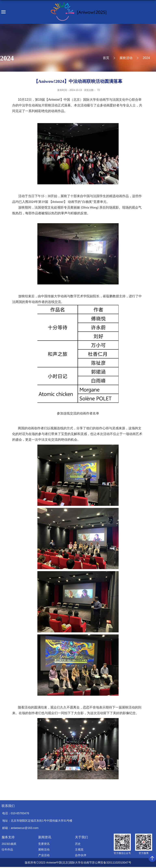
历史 (78, 844)
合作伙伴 (81, 855)
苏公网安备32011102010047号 (112, 863)
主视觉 (79, 849)
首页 (106, 58)
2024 (146, 58)
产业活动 (44, 855)
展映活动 (126, 58)
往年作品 (7, 849)
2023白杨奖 (9, 844)
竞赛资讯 (44, 844)
